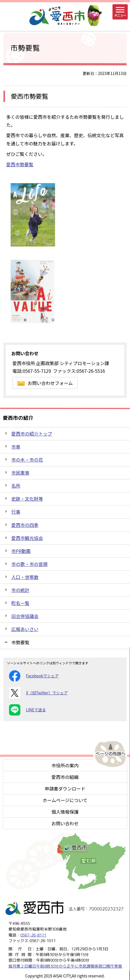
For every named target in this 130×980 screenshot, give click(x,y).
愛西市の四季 (25, 525)
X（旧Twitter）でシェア (38, 693)
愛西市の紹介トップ (32, 434)
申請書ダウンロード (65, 789)
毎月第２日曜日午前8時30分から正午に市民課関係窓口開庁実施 (65, 966)
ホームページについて (65, 800)
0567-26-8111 (33, 935)
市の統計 (20, 590)
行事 (16, 512)
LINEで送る (27, 710)
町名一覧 (20, 603)
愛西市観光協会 (27, 538)
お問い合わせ (65, 823)
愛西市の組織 (65, 777)
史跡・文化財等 (27, 499)
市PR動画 (21, 551)
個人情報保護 (65, 812)
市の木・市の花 (27, 460)
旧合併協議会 (25, 616)
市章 (16, 447)
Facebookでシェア (34, 676)
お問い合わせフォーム (45, 383)
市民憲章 (20, 473)
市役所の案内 (65, 765)
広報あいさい (25, 629)
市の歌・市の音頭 (29, 564)
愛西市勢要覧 (20, 164)
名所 (16, 486)
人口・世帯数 (25, 577)
